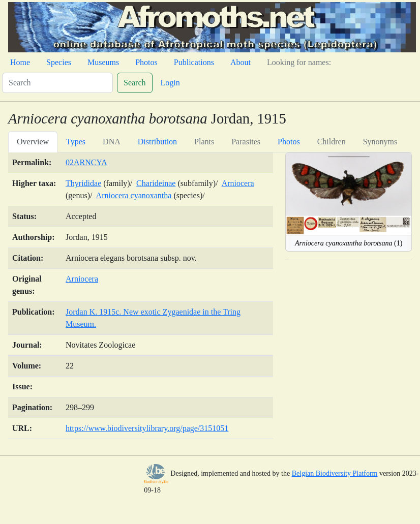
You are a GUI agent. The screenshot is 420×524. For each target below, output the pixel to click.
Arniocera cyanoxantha (134, 195)
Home (20, 62)
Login (170, 83)
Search (135, 83)
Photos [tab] (289, 142)
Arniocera (238, 183)
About (241, 62)
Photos (146, 62)
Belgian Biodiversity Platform (335, 473)
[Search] (57, 83)
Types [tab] (76, 142)
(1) (349, 243)
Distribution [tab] (157, 142)
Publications (194, 62)
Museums (103, 62)
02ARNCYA (86, 162)
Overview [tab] (33, 142)
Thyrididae (83, 183)
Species (59, 62)
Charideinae (156, 183)
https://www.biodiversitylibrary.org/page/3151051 (147, 428)
